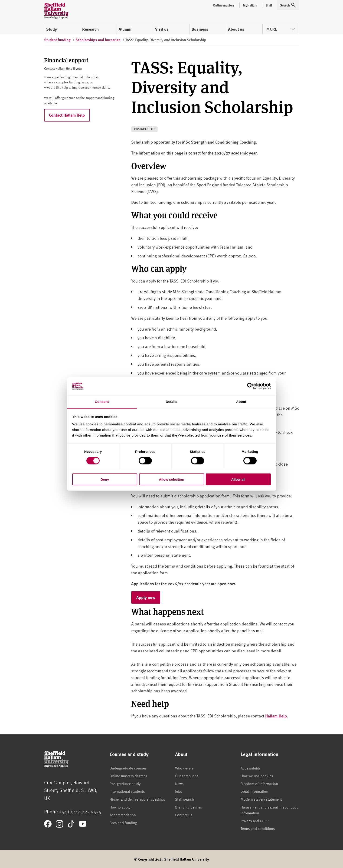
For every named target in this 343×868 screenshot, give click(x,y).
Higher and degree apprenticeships (137, 799)
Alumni (125, 29)
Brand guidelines (189, 807)
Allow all (238, 479)
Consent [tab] (102, 402)
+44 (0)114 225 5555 (80, 811)
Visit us (162, 29)
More (281, 29)
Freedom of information (259, 783)
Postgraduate (145, 129)
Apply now (148, 597)
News (179, 783)
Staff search (185, 799)
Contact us (184, 815)
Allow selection (171, 479)
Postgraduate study (125, 783)
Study (52, 29)
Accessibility (251, 768)
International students (127, 791)
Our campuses (187, 776)
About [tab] (241, 402)
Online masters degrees (128, 776)
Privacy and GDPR (255, 821)
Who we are (184, 768)
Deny (105, 479)
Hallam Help (276, 716)
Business (200, 29)
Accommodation (123, 815)
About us (236, 29)
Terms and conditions (258, 828)
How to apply (120, 807)
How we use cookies (257, 776)
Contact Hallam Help (67, 115)
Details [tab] (172, 402)
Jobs (179, 791)
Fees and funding (123, 822)
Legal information (254, 791)
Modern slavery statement (261, 799)
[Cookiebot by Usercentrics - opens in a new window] (250, 386)
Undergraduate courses (128, 768)
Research (90, 29)
